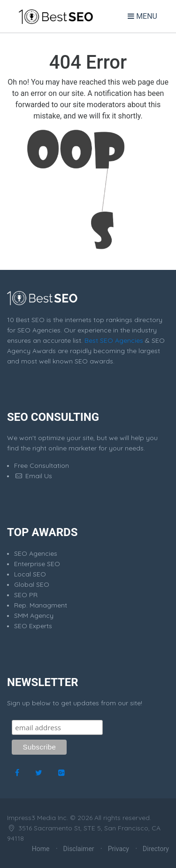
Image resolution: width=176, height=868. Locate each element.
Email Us (33, 476)
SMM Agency (34, 615)
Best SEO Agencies (114, 340)
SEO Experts (33, 626)
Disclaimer (79, 849)
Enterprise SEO (37, 564)
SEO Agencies (36, 553)
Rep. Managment (41, 605)
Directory (156, 849)
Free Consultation (42, 466)
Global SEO (32, 584)
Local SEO (30, 574)
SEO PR (26, 595)
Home (41, 849)
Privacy (119, 849)
